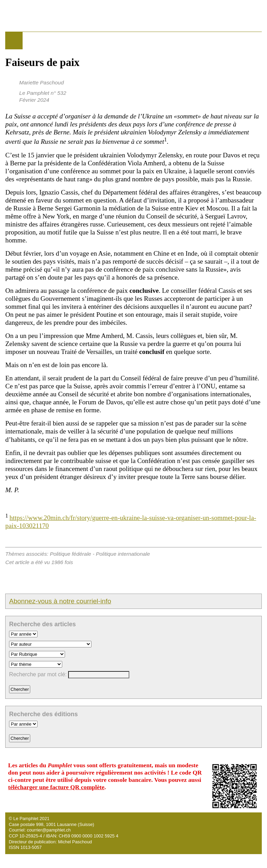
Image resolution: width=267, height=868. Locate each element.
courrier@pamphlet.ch (49, 830)
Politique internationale (123, 554)
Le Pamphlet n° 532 (43, 93)
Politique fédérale (70, 554)
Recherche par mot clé (37, 674)
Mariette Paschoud (41, 82)
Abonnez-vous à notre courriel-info (60, 601)
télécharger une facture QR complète (56, 787)
